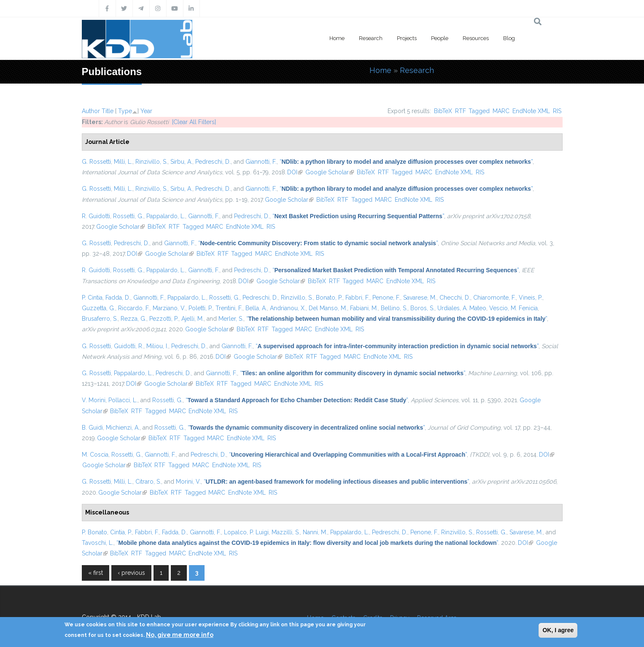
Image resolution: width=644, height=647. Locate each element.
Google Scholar (330, 172)
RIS (557, 111)
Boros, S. (422, 308)
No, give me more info (180, 635)
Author (91, 111)
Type (125, 111)
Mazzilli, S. (286, 532)
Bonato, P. (329, 298)
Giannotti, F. (261, 162)
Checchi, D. (455, 298)
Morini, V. (188, 482)
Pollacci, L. (123, 400)
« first (96, 573)
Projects (407, 38)
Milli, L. (123, 162)
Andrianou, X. (288, 308)
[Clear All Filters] (194, 122)
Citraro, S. (148, 482)
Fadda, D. (118, 298)
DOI (295, 172)
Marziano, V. (169, 308)
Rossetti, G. (128, 216)
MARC (501, 111)
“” (406, 162)
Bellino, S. (394, 308)
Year (146, 111)
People (440, 38)
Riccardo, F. (134, 308)
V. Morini (94, 400)
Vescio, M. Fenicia (513, 308)
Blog (509, 38)
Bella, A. (256, 308)
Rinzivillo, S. (151, 162)
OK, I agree (558, 630)
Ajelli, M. (193, 319)
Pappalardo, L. (166, 216)
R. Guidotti (96, 216)
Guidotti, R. (129, 346)
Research (371, 38)
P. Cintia (92, 298)
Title (108, 111)
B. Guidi (92, 428)
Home (337, 38)
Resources (476, 38)
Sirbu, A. (181, 162)
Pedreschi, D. (213, 162)
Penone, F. (386, 298)
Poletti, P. (201, 308)
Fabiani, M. (364, 308)
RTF (461, 111)
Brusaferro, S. (100, 319)
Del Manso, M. (328, 308)
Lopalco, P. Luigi (246, 532)
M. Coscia (95, 455)
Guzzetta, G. (98, 308)
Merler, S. (231, 319)
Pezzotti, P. (164, 319)
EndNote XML (531, 111)
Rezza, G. (133, 319)
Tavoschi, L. (98, 543)
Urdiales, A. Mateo (462, 308)
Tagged (479, 111)
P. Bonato (94, 532)
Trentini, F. (229, 308)
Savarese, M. (420, 298)
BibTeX (443, 111)
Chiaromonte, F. (494, 298)
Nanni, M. (315, 532)
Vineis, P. (531, 298)
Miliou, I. (157, 346)
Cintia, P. (121, 532)
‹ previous (131, 573)
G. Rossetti (96, 162)
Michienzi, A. (123, 428)
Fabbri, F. (357, 298)
